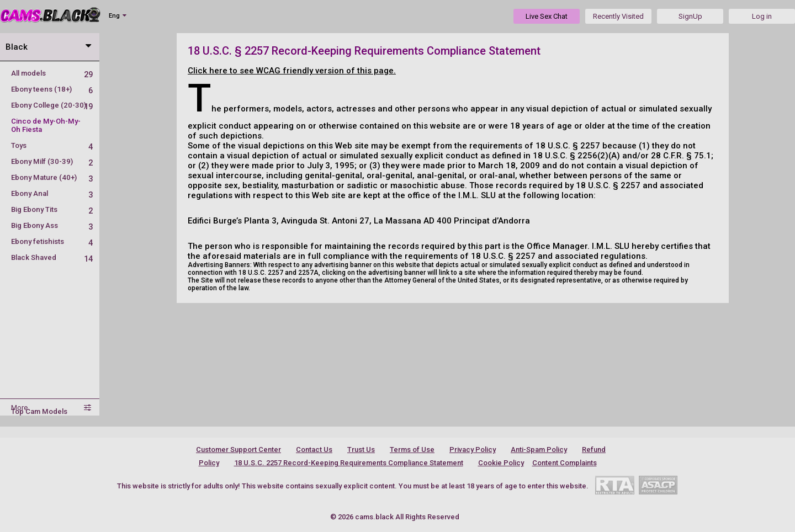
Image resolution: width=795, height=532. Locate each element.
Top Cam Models (39, 411)
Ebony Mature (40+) (52, 177)
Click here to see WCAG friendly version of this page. (292, 71)
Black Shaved (52, 257)
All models (52, 73)
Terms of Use (412, 449)
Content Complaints (565, 463)
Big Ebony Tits (52, 209)
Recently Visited (618, 16)
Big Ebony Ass (52, 225)
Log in (762, 16)
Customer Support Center (239, 449)
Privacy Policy (473, 449)
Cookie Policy (501, 463)
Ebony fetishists (52, 241)
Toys (52, 145)
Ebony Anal (52, 193)
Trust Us (361, 449)
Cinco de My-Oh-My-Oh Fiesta (46, 125)
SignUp (690, 16)
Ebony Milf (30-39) (52, 161)
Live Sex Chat (547, 16)
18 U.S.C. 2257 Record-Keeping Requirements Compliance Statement (349, 463)
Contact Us (314, 449)
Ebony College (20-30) (52, 105)
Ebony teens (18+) (52, 89)
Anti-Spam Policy (539, 449)
